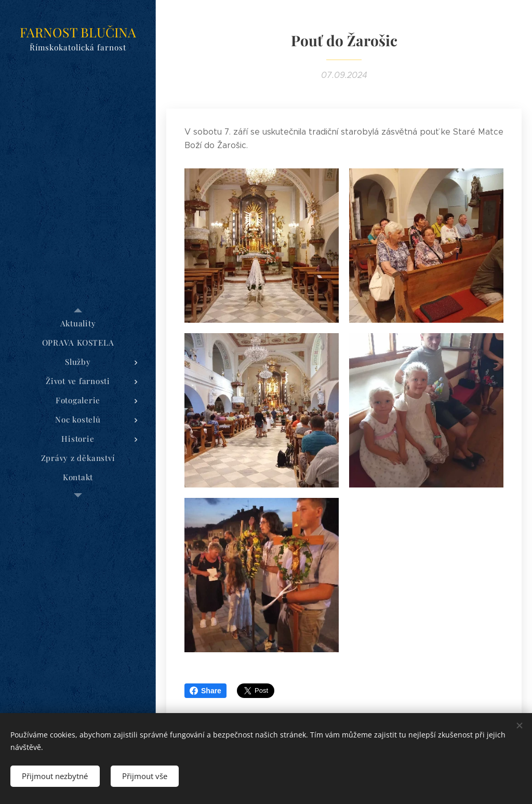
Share (205, 691)
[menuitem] (78, 324)
